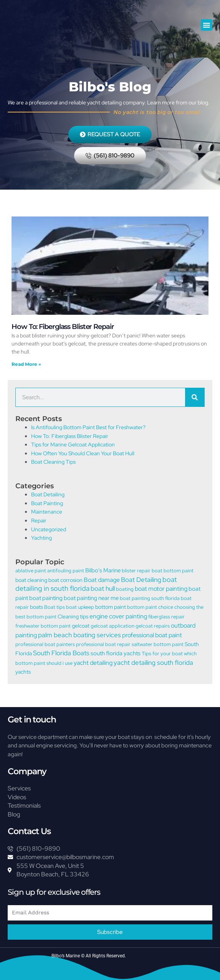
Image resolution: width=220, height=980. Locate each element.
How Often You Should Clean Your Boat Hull (83, 453)
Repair (39, 521)
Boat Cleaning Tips (53, 462)
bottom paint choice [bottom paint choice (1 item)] (150, 607)
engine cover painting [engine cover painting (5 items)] (118, 616)
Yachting (41, 538)
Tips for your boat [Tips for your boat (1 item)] (162, 654)
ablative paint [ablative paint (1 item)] (31, 571)
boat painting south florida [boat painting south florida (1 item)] (150, 598)
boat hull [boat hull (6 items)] (103, 588)
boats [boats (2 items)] (36, 607)
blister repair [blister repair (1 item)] (136, 571)
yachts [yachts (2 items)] (23, 672)
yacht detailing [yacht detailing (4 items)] (93, 663)
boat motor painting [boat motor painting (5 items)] (161, 588)
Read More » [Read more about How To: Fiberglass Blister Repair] (26, 364)
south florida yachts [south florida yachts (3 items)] (116, 653)
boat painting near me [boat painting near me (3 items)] (91, 598)
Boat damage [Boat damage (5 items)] (102, 580)
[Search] (195, 397)
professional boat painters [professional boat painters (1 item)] (45, 644)
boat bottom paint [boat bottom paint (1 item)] (173, 571)
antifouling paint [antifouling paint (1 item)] (66, 571)
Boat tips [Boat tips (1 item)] (55, 607)
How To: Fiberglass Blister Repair (63, 327)
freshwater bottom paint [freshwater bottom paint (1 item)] (43, 626)
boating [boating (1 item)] (125, 589)
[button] (207, 25)
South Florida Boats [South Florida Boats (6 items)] (61, 653)
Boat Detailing (48, 494)
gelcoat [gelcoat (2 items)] (81, 626)
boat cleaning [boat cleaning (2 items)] (31, 580)
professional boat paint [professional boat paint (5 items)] (152, 635)
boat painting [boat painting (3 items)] (46, 598)
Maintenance (47, 512)
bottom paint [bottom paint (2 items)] (111, 607)
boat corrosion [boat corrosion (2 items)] (65, 580)
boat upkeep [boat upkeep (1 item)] (80, 607)
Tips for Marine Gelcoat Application (73, 445)
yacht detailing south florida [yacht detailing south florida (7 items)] (153, 662)
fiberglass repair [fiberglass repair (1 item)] (166, 617)
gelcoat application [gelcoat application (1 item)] (112, 626)
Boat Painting (47, 503)
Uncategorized (49, 529)
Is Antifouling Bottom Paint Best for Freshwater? (88, 427)
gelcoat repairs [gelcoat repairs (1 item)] (153, 626)
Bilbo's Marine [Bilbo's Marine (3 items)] (103, 570)
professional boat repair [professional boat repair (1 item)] (103, 644)
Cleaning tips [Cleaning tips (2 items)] (73, 616)
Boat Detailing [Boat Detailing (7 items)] (141, 579)
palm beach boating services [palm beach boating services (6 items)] (79, 635)
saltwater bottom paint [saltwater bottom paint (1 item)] (158, 644)
